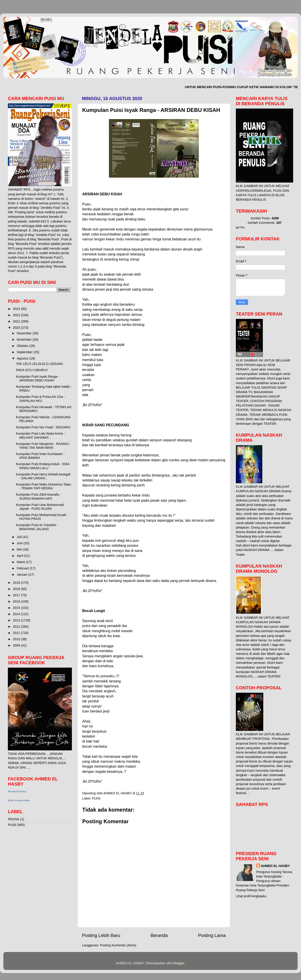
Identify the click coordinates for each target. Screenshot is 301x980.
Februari (23, 568)
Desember (25, 333)
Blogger (179, 963)
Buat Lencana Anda (19, 800)
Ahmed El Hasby (17, 791)
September (25, 352)
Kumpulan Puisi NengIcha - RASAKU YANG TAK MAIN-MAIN (43, 446)
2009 (17, 645)
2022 (17, 315)
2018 (17, 589)
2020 (17, 328)
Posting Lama (212, 935)
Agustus (23, 358)
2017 (17, 595)
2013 (17, 620)
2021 (17, 321)
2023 (17, 309)
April (21, 556)
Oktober (23, 346)
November (25, 340)
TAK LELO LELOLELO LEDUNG (39, 364)
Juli (20, 537)
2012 (17, 627)
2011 (17, 633)
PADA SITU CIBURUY (32, 370)
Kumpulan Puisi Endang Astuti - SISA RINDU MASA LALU (43, 466)
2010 (17, 639)
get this (240, 227)
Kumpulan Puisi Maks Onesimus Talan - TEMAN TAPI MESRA (43, 486)
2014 (17, 614)
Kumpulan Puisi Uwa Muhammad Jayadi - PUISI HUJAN (40, 507)
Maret (21, 562)
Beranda (159, 935)
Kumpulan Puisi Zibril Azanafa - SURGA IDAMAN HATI (38, 496)
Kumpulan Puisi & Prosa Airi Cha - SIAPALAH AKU (40, 399)
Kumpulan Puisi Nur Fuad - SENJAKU (43, 427)
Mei (20, 549)
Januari (23, 575)
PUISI (96, 798)
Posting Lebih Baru (101, 935)
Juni (20, 543)
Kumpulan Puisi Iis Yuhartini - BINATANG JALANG (37, 527)
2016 (17, 601)
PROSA (13, 819)
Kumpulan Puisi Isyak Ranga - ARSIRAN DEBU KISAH (38, 378)
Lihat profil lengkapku (251, 896)
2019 (17, 583)
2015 (17, 608)
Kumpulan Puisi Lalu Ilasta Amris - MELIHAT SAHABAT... (40, 435)
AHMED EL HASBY (275, 866)
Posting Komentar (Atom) (118, 945)
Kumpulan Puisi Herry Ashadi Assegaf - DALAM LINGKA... (43, 476)
